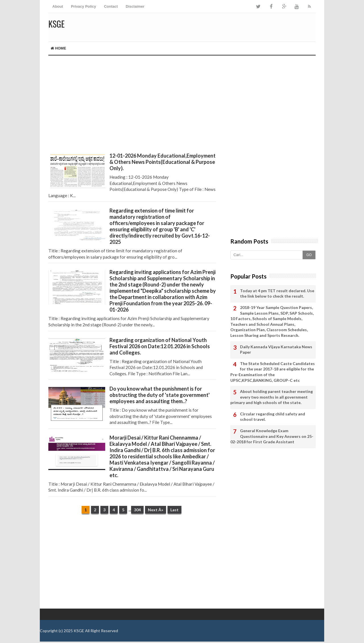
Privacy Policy (84, 6)
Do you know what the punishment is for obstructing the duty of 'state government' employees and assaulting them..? (160, 395)
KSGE (79, 631)
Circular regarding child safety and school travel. (273, 417)
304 (137, 510)
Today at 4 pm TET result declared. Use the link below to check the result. (277, 293)
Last (174, 510)
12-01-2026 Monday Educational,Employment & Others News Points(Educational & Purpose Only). (163, 162)
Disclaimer (135, 6)
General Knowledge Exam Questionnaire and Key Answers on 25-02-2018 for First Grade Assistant (272, 436)
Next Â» (156, 510)
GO (309, 255)
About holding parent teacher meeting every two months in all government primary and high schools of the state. (272, 397)
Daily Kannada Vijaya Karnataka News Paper (276, 350)
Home (58, 48)
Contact (111, 6)
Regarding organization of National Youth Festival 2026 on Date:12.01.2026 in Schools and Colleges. (160, 346)
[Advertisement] (132, 104)
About (58, 6)
